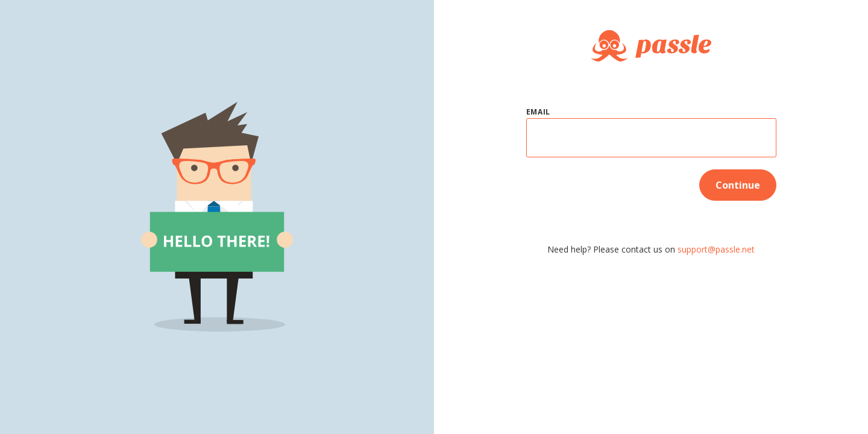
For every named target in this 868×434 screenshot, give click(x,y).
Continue (738, 185)
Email (539, 112)
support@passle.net (716, 249)
